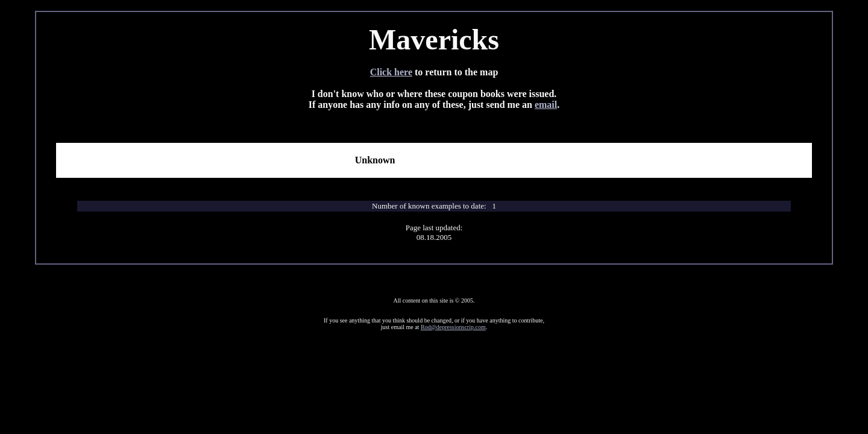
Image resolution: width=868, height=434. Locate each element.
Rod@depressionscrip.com (453, 327)
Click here (391, 72)
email (546, 105)
